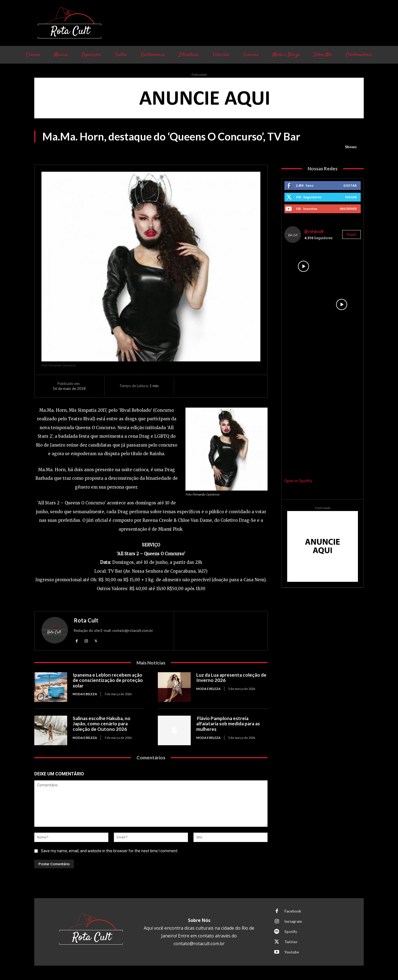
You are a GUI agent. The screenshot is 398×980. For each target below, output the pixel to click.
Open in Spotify (298, 481)
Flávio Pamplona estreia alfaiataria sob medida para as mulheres (228, 724)
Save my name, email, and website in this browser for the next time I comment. (110, 851)
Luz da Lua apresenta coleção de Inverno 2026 (231, 678)
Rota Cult (86, 620)
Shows (351, 147)
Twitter (291, 942)
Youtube (292, 952)
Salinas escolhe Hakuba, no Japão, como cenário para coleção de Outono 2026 (102, 724)
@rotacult (314, 231)
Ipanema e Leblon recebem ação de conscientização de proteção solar (108, 680)
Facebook (293, 911)
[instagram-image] (303, 266)
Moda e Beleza (85, 694)
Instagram (293, 921)
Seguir (351, 197)
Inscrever (348, 209)
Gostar (350, 185)
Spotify (291, 932)
